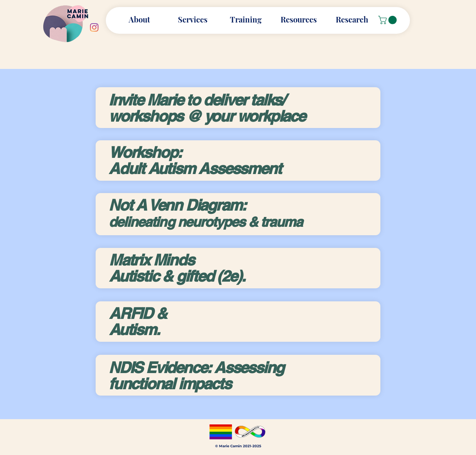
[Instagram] (94, 27)
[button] (299, 19)
